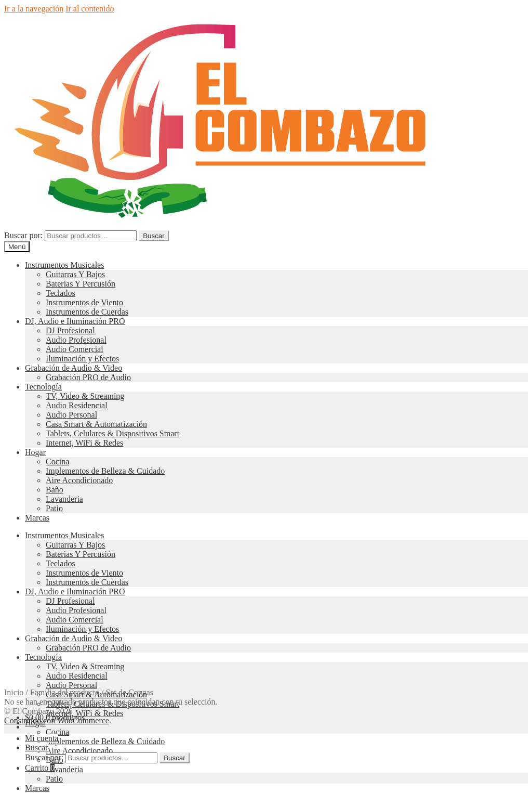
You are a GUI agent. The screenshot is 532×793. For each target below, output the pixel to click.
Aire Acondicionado (79, 480)
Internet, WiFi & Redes (84, 443)
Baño (55, 490)
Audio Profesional (76, 340)
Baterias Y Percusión (81, 284)
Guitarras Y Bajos (75, 274)
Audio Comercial (75, 349)
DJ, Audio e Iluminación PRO (75, 321)
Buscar (154, 236)
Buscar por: (23, 235)
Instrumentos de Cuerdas (87, 312)
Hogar (35, 452)
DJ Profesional (70, 330)
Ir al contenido (90, 9)
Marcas (37, 518)
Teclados (61, 293)
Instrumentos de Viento (84, 302)
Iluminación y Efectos (82, 359)
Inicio (14, 692)
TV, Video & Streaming (85, 396)
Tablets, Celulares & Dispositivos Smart (112, 433)
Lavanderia (64, 499)
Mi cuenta (42, 738)
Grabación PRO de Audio (88, 377)
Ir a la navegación (34, 9)
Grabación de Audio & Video (74, 368)
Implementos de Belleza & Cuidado (105, 471)
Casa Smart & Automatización (96, 424)
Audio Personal (71, 415)
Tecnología (43, 387)
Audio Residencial (77, 405)
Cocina (57, 461)
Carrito (40, 768)
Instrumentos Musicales (64, 265)
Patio (54, 508)
